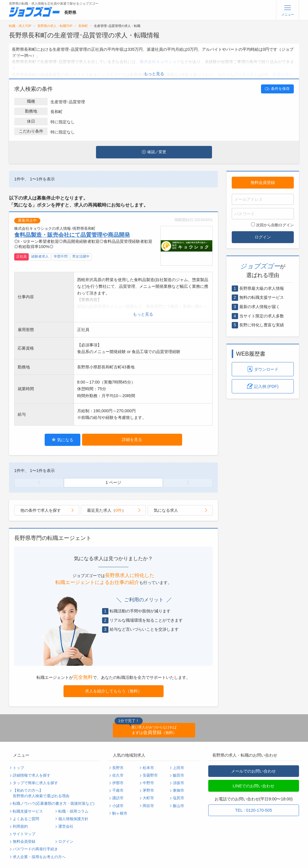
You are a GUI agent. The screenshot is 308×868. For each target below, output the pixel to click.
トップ (18, 768)
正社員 (21, 256)
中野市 (148, 783)
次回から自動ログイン (272, 225)
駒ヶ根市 (120, 813)
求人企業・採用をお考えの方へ (39, 857)
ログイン (263, 237)
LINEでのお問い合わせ (253, 786)
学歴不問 (61, 256)
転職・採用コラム (73, 811)
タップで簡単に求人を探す (35, 783)
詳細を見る (132, 440)
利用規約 (20, 827)
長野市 (118, 768)
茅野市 (148, 791)
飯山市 (179, 806)
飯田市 (179, 775)
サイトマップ (24, 834)
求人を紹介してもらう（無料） (113, 691)
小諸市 (118, 806)
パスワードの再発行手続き (35, 849)
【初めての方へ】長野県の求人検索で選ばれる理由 (41, 793)
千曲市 (118, 791)
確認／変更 (154, 152)
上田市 (179, 768)
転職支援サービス (28, 811)
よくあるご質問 (26, 819)
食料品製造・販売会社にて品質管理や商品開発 (72, 235)
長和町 (83, 26)
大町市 (148, 798)
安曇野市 (150, 775)
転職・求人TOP (20, 26)
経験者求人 (40, 256)
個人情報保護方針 (73, 819)
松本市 (148, 768)
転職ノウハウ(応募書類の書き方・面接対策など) (54, 804)
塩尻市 (179, 798)
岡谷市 (148, 806)
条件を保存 (277, 89)
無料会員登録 (263, 182)
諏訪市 (118, 798)
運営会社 (66, 827)
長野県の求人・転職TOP (55, 26)
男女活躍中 (81, 256)
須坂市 (179, 783)
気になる (62, 440)
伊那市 (118, 783)
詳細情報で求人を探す (32, 775)
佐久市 (118, 775)
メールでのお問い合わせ (253, 771)
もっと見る (154, 74)
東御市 (179, 791)
